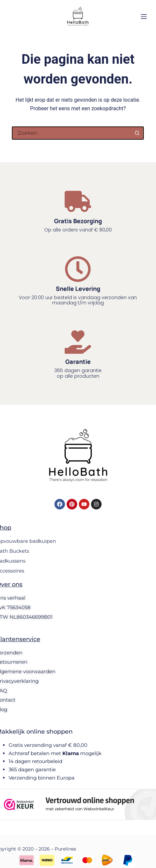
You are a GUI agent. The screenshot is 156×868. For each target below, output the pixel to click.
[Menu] (144, 17)
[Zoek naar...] (71, 133)
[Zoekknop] (137, 133)
